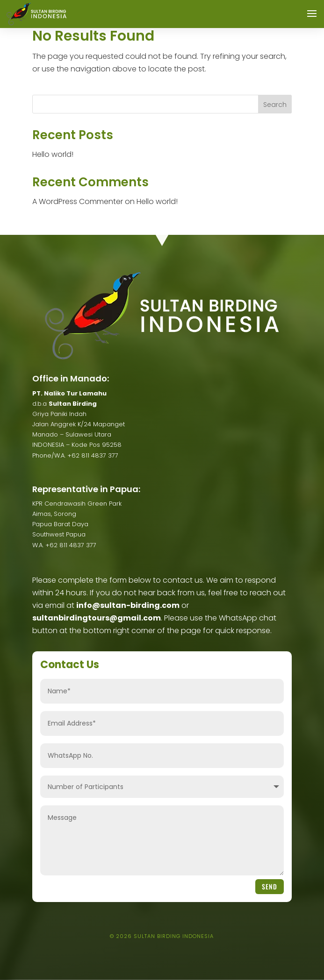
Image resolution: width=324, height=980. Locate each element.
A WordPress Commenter (78, 201)
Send (270, 886)
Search (275, 105)
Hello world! (53, 154)
